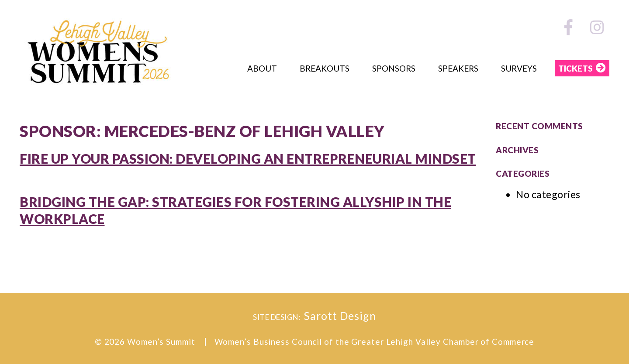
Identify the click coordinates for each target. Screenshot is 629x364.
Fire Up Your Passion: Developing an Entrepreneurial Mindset (248, 158)
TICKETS (575, 68)
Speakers (458, 68)
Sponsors (394, 68)
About (262, 68)
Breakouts (325, 68)
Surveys (519, 68)
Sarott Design (340, 316)
